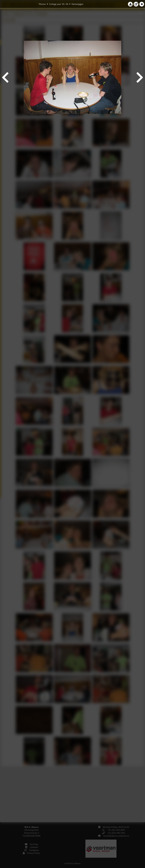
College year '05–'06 (59, 4)
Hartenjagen (77, 4)
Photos (42, 4)
